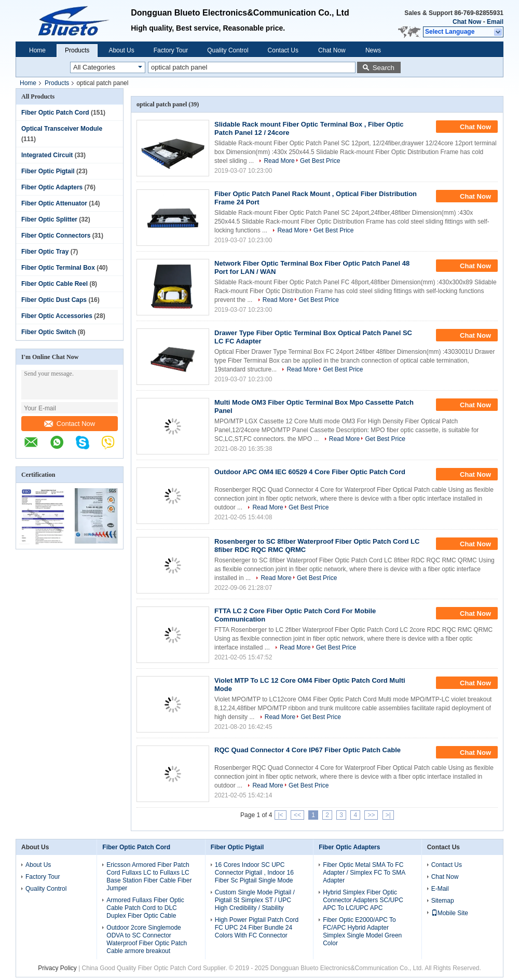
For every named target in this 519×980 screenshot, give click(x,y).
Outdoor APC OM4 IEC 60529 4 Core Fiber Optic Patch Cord (310, 472)
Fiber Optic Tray (45, 252)
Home (37, 50)
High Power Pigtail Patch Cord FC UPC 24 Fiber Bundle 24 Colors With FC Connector (257, 928)
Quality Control (228, 50)
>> (371, 815)
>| (388, 815)
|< (280, 815)
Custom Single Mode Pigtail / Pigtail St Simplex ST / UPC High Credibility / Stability (255, 900)
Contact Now (70, 424)
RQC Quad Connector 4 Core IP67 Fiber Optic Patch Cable (308, 750)
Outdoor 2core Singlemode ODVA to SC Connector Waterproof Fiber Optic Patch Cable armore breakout (147, 939)
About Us (121, 50)
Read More (279, 161)
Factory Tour (171, 50)
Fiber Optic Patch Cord (55, 113)
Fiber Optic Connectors (56, 236)
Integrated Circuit (47, 155)
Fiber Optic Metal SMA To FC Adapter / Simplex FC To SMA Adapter (364, 873)
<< (297, 815)
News (373, 50)
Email (495, 22)
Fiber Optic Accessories (57, 316)
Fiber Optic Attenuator (54, 203)
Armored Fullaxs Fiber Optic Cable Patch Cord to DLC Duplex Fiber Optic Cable (145, 908)
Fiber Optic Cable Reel (54, 284)
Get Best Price (320, 161)
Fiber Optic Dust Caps (54, 300)
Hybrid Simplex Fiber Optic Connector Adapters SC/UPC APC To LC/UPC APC (363, 900)
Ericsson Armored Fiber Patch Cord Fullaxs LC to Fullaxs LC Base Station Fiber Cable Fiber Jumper (149, 877)
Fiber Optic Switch (49, 332)
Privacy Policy (57, 968)
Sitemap (443, 901)
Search (384, 68)
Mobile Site (450, 913)
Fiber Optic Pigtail (48, 171)
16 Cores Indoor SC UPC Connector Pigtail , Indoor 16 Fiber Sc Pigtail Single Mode (254, 873)
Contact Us (283, 50)
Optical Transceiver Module (62, 129)
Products (77, 50)
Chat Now (467, 22)
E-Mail (440, 889)
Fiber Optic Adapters (52, 187)
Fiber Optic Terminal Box (58, 268)
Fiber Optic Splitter (49, 219)
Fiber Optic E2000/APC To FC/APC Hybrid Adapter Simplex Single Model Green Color (362, 931)
